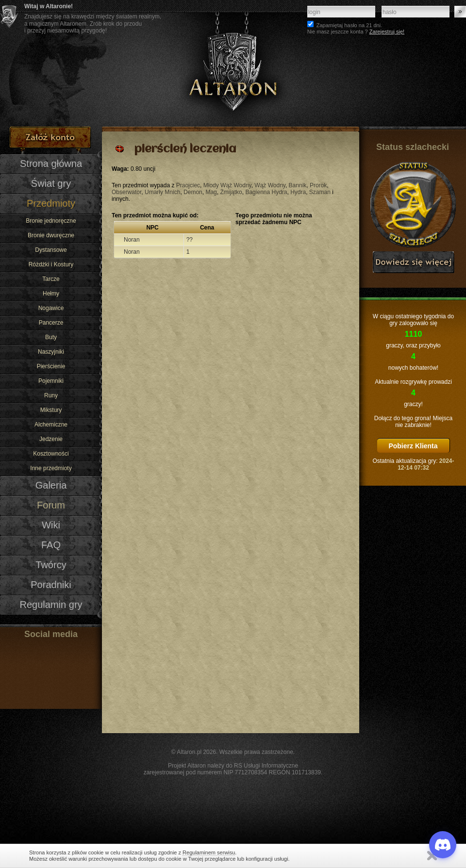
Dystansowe (51, 250)
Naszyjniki (51, 352)
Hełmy (51, 294)
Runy (51, 395)
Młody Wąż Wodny (227, 185)
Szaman (320, 192)
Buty (51, 337)
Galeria (51, 485)
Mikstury (51, 410)
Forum (51, 505)
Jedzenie (51, 439)
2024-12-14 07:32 (426, 464)
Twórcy (51, 565)
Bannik (298, 185)
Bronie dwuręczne (51, 235)
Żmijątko (231, 192)
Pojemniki (51, 381)
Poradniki (51, 585)
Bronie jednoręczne (51, 221)
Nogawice (51, 308)
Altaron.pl (189, 752)
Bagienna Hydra (266, 192)
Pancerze (51, 323)
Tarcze (51, 279)
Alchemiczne (51, 425)
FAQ (51, 545)
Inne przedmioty (51, 468)
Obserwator (126, 192)
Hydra (298, 192)
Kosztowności (51, 454)
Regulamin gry (51, 605)
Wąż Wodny (270, 185)
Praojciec (188, 185)
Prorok (318, 185)
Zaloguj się (460, 12)
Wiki (51, 525)
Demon (193, 192)
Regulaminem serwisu (209, 852)
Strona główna (51, 164)
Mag (211, 192)
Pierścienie (51, 366)
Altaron (233, 63)
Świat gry (51, 183)
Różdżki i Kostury (51, 264)
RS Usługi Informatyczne (266, 766)
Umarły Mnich (162, 192)
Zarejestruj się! (387, 32)
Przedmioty (51, 203)
